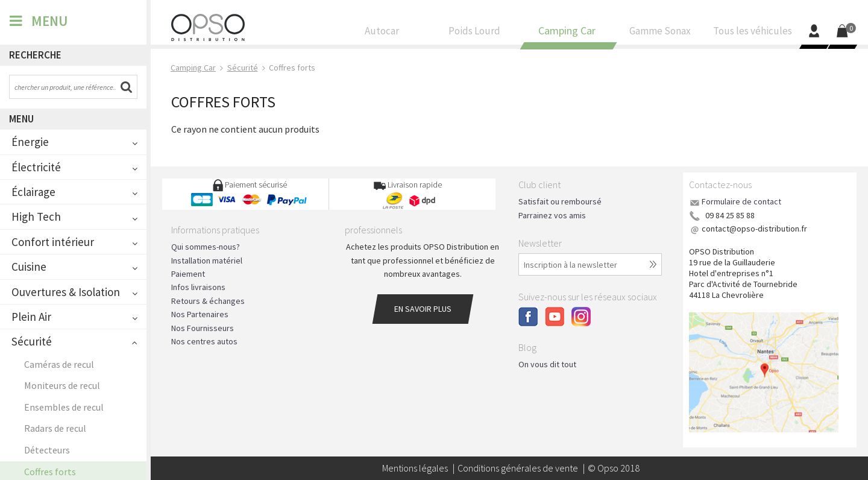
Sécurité (32, 341)
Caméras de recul (59, 364)
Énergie (30, 142)
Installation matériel (207, 261)
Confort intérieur (53, 242)
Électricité (36, 167)
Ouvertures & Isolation (66, 292)
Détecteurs (47, 450)
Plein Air (31, 317)
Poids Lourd (475, 34)
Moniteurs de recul (62, 385)
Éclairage (33, 192)
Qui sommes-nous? (206, 247)
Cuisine (29, 267)
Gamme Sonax (660, 34)
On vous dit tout (547, 364)
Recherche (35, 55)
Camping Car (567, 34)
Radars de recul (55, 428)
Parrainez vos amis (552, 215)
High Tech (36, 216)
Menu (21, 119)
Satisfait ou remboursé (560, 201)
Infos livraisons (198, 287)
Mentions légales (415, 468)
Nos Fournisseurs (203, 328)
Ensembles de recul (64, 407)
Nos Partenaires (200, 314)
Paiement (188, 274)
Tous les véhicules (752, 34)
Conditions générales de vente (518, 468)
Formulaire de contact (741, 201)
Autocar (382, 34)
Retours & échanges (208, 301)
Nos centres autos (204, 341)
